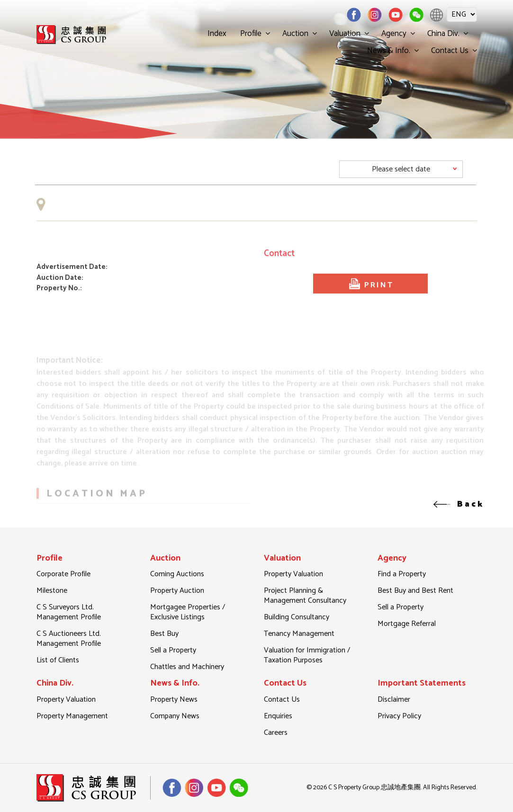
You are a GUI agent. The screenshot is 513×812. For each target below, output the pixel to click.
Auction (295, 34)
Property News (174, 700)
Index (217, 34)
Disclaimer (394, 700)
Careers (276, 733)
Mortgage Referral (407, 624)
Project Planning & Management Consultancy (305, 596)
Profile (251, 34)
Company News (175, 716)
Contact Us (450, 51)
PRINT (370, 302)
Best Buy (164, 634)
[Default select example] (401, 169)
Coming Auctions (177, 574)
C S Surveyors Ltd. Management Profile (69, 612)
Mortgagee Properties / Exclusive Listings (188, 612)
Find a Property (402, 574)
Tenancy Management (299, 634)
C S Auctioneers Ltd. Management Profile (69, 639)
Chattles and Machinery (187, 667)
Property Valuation (293, 574)
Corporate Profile (63, 574)
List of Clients (58, 660)
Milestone (52, 591)
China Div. (443, 34)
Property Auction (177, 591)
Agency (394, 34)
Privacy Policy (399, 716)
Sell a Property (173, 650)
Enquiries (278, 716)
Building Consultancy (297, 617)
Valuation (345, 34)
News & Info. (389, 51)
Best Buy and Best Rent (415, 591)
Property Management (72, 716)
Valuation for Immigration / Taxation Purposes (307, 655)
